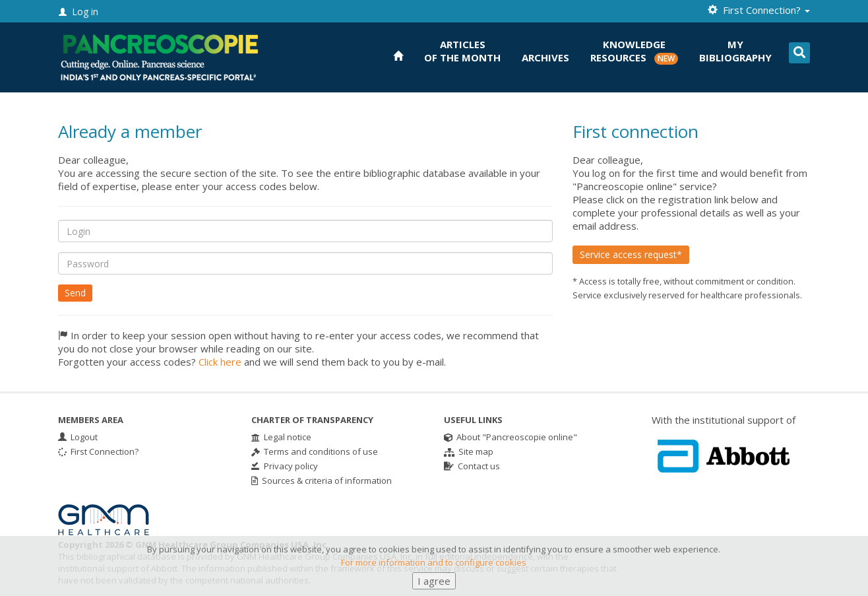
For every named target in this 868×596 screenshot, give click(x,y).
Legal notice (281, 437)
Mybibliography (735, 51)
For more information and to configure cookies (434, 574)
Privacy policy (285, 466)
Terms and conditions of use (315, 451)
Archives (545, 57)
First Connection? (98, 451)
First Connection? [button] (759, 10)
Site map (469, 451)
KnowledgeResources (634, 51)
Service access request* (631, 254)
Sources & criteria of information (322, 480)
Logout (78, 437)
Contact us (472, 466)
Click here (220, 362)
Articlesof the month (462, 51)
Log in (78, 12)
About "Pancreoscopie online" (511, 437)
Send (75, 293)
